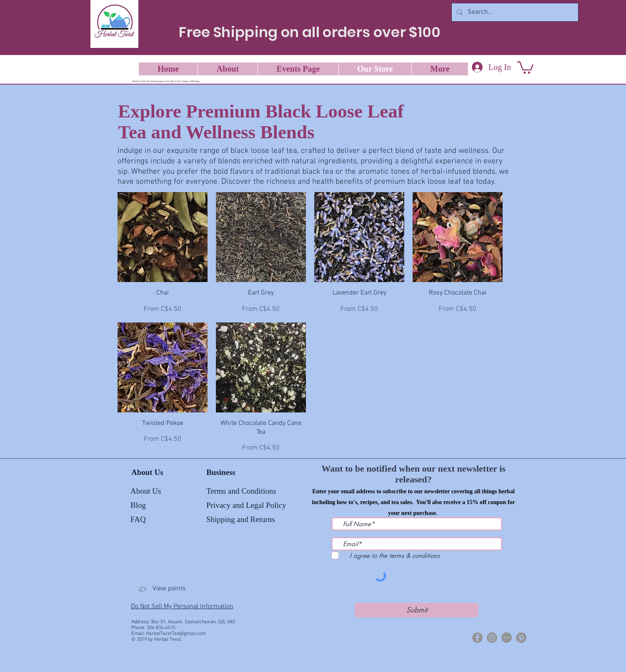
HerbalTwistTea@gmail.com (176, 634)
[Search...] (514, 12)
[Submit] (417, 610)
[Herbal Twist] (477, 638)
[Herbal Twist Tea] (492, 638)
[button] (525, 67)
